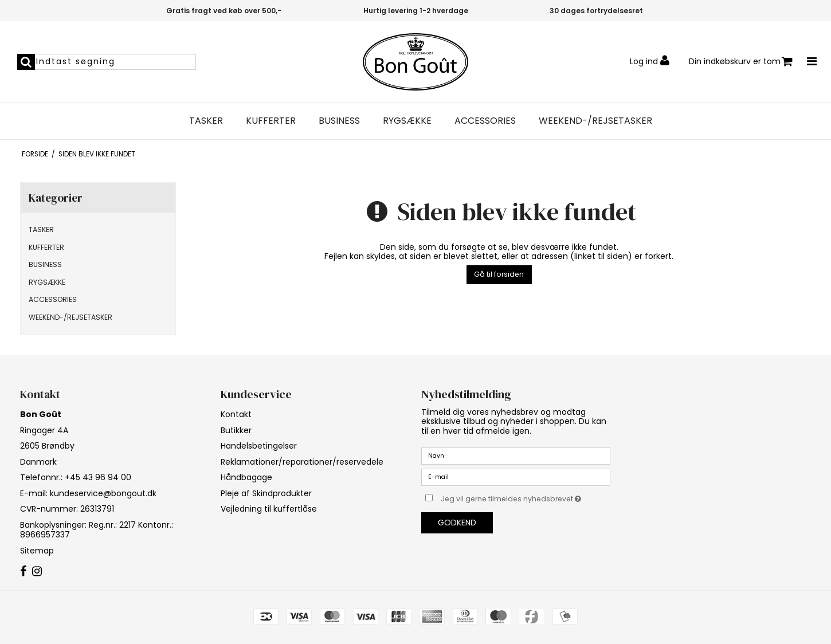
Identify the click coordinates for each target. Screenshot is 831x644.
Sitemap (37, 551)
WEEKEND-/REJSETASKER (595, 121)
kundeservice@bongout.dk (103, 493)
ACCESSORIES (485, 121)
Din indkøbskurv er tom (741, 62)
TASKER (206, 121)
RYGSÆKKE (407, 121)
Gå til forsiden (499, 274)
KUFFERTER (271, 121)
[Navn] (516, 455)
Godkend (457, 523)
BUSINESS (339, 121)
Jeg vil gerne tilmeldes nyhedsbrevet (526, 497)
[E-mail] (516, 477)
